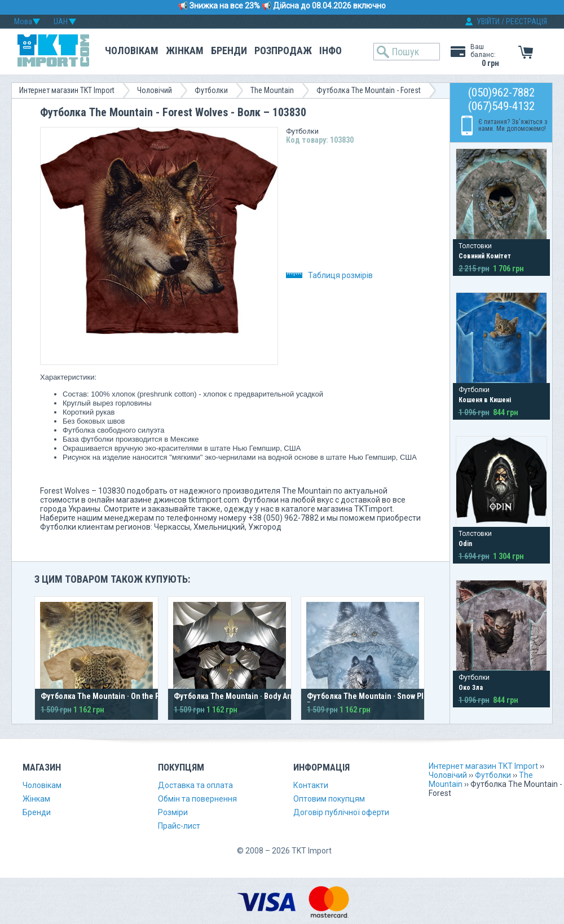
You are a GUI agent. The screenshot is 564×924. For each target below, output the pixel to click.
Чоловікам (132, 50)
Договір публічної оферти (341, 812)
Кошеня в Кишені (485, 400)
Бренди (229, 50)
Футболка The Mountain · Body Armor (239, 696)
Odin (465, 544)
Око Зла (471, 688)
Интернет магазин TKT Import (67, 90)
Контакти (311, 785)
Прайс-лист (179, 826)
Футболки (211, 90)
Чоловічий (155, 90)
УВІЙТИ (488, 21)
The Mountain (272, 90)
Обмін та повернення (197, 799)
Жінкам (185, 50)
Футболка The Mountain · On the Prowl (107, 696)
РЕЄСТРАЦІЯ (526, 21)
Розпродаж (283, 50)
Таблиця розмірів (329, 275)
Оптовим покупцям (329, 799)
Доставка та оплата (195, 785)
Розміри (173, 812)
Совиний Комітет (485, 256)
